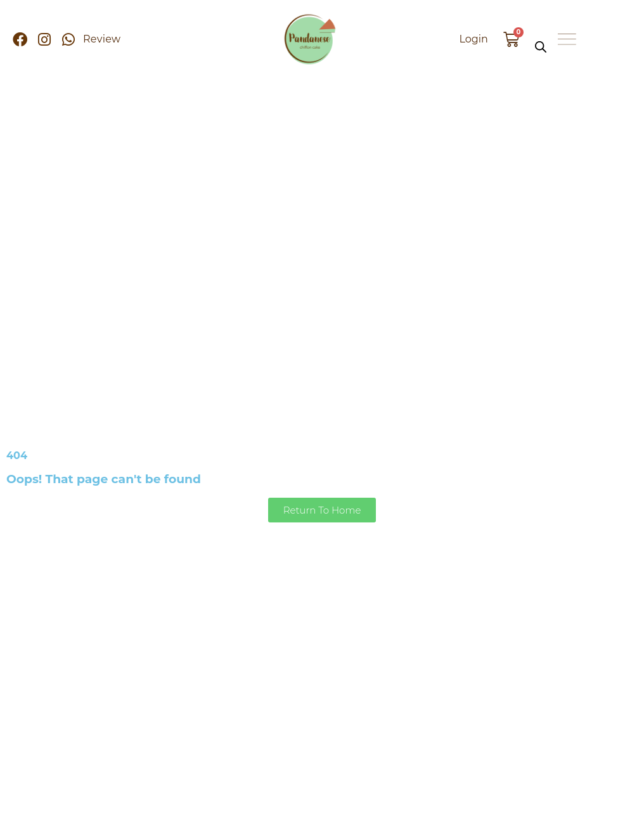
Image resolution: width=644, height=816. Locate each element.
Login (473, 39)
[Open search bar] (541, 47)
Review (102, 39)
